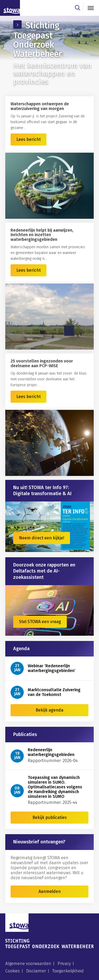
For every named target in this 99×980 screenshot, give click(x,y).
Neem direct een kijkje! (42, 538)
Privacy (64, 964)
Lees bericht (29, 139)
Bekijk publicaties (50, 817)
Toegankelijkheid (68, 971)
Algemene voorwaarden (28, 964)
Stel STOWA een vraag (40, 622)
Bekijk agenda (49, 710)
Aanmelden (50, 891)
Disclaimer (36, 971)
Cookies (13, 971)
